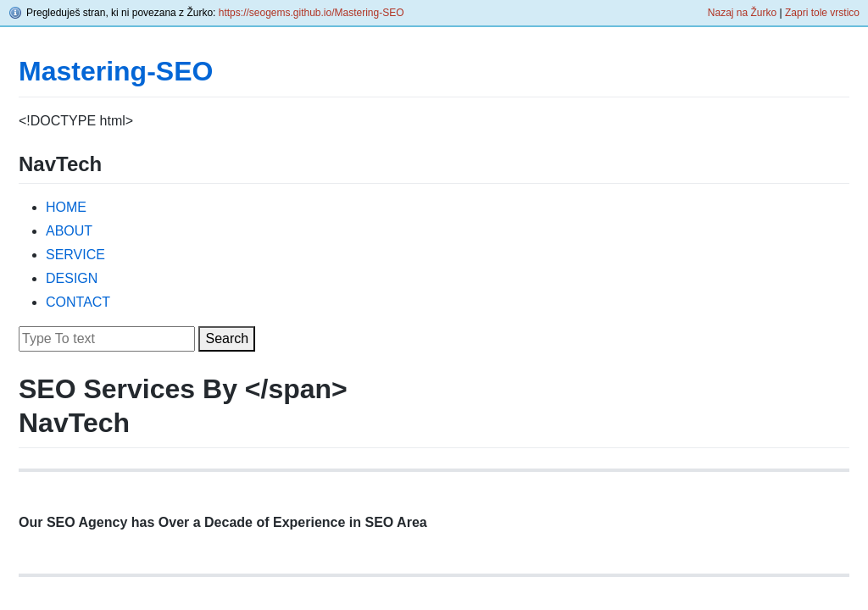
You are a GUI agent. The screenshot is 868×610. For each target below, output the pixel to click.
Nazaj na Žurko (742, 13)
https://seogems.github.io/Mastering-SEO (312, 13)
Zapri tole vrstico (822, 13)
